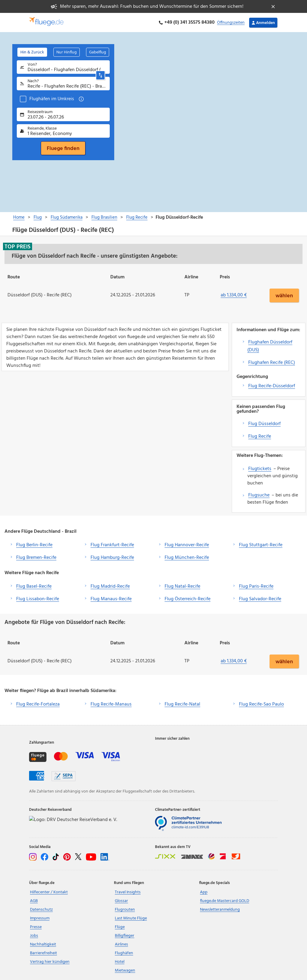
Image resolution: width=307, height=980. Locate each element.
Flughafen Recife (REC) (272, 363)
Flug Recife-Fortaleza (38, 704)
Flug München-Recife (187, 558)
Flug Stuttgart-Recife (261, 545)
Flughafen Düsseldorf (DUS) (270, 346)
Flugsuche (259, 495)
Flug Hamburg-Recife (112, 558)
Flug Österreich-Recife (188, 599)
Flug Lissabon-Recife (38, 599)
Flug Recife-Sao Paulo (261, 704)
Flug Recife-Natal (182, 704)
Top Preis (18, 247)
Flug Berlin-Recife (34, 545)
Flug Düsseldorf (264, 424)
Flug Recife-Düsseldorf (272, 386)
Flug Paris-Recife (256, 586)
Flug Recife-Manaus (111, 704)
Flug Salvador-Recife (260, 599)
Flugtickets (260, 469)
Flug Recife (260, 436)
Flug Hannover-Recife (187, 545)
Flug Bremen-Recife (36, 558)
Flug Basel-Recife (34, 586)
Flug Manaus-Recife (111, 599)
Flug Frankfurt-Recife (112, 545)
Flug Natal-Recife (182, 586)
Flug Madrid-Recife (110, 586)
